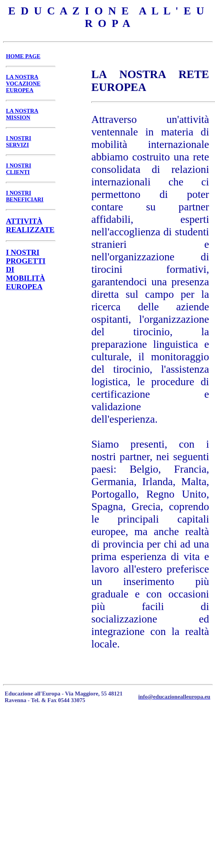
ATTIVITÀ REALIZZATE (30, 225)
